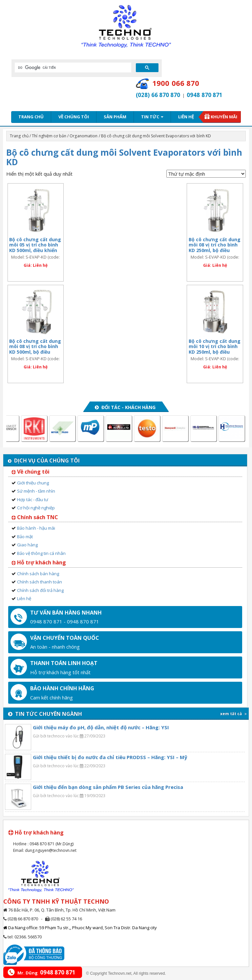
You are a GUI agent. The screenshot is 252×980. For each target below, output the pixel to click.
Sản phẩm (115, 117)
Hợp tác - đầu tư (33, 500)
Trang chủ (31, 117)
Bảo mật (25, 537)
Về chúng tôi (74, 117)
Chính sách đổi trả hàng (40, 590)
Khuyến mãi (224, 117)
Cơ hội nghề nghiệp (36, 508)
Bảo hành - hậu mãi (36, 528)
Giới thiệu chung (33, 483)
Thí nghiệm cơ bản (49, 136)
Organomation (84, 136)
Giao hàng (27, 545)
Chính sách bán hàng (38, 574)
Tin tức (152, 117)
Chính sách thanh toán (40, 582)
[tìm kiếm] (72, 68)
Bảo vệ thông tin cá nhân (41, 553)
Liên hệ (186, 117)
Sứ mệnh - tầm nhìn (36, 491)
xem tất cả (233, 714)
